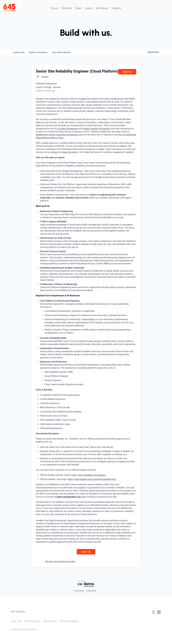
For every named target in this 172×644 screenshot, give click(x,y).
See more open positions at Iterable (60, 561)
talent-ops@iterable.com (69, 497)
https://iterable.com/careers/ (92, 475)
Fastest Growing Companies (96, 129)
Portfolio (66, 8)
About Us (67, 152)
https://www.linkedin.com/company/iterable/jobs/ (92, 479)
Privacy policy (79, 591)
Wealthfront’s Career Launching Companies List (59, 135)
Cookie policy (91, 591)
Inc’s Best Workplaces (67, 129)
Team (78, 8)
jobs (19, 52)
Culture (54, 152)
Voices (89, 8)
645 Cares (102, 8)
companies (38, 52)
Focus (55, 8)
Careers (116, 8)
